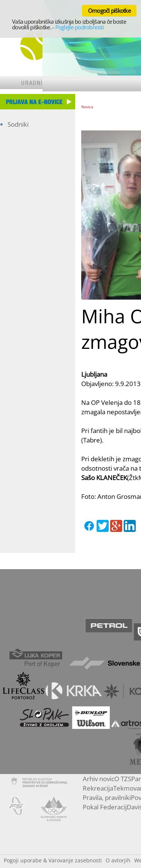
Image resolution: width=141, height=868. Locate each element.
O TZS (123, 779)
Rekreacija (98, 788)
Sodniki (18, 124)
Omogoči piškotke (109, 11)
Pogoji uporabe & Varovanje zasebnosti (53, 860)
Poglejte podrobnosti (80, 27)
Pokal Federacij (105, 807)
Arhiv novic (99, 779)
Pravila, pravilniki (107, 798)
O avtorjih (118, 860)
